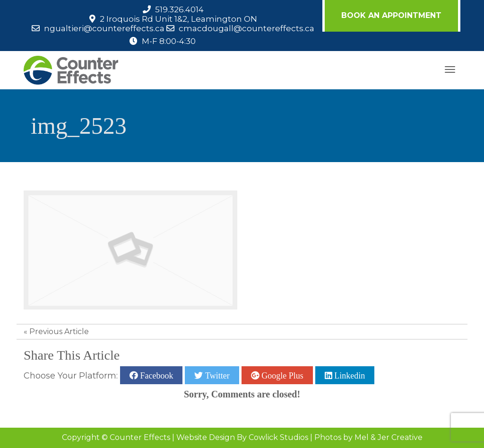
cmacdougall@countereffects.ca (246, 28)
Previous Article (59, 332)
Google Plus (281, 375)
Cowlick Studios (278, 437)
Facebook (156, 375)
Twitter (216, 375)
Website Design (206, 437)
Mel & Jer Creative (389, 437)
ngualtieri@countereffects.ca (104, 28)
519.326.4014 (179, 9)
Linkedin (349, 375)
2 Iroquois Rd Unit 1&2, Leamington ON (178, 19)
